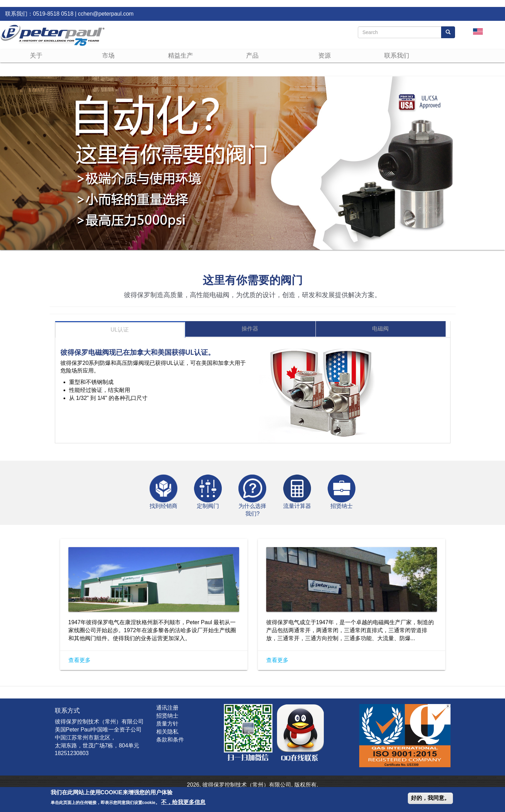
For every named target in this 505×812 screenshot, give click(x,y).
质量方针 (167, 724)
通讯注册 (167, 708)
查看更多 (79, 660)
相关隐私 (167, 732)
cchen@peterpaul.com (106, 14)
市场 (108, 56)
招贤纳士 (167, 716)
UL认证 (120, 330)
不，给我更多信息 (183, 802)
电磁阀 (380, 329)
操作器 (250, 329)
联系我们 (397, 56)
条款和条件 (170, 740)
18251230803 (72, 753)
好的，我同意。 (430, 798)
